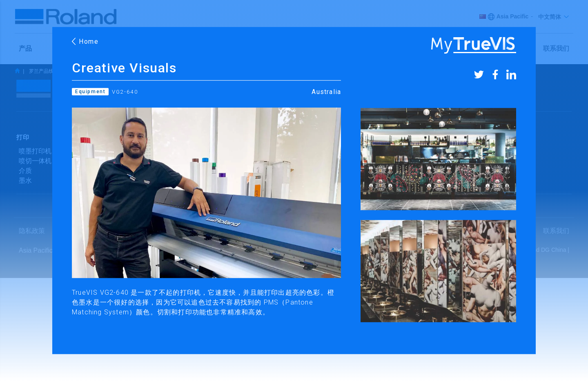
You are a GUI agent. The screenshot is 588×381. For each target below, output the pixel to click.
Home (85, 41)
